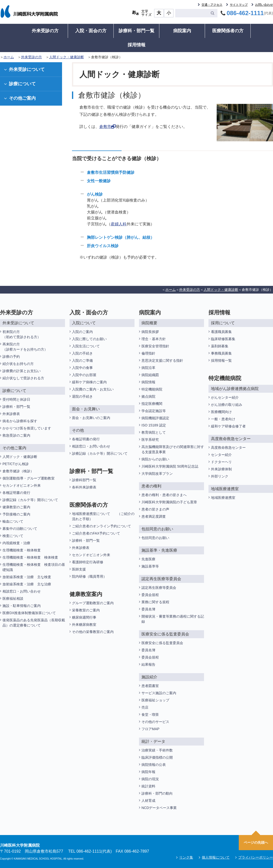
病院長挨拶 (150, 332)
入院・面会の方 (91, 31)
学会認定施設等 (154, 411)
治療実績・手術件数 (157, 750)
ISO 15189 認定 (154, 425)
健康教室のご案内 (16, 507)
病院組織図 (150, 375)
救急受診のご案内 (16, 435)
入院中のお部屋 (84, 375)
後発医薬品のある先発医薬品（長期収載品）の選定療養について (34, 623)
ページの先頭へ (256, 842)
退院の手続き (82, 396)
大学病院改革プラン (157, 474)
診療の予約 (11, 357)
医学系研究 (150, 440)
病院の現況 (150, 779)
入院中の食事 (82, 368)
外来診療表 (11, 414)
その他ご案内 (20, 98)
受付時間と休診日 (16, 399)
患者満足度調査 (154, 516)
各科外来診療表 (84, 487)
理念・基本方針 (154, 339)
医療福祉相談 (13, 599)
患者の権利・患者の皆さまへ (164, 495)
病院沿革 (148, 368)
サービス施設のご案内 (159, 693)
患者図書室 (150, 686)
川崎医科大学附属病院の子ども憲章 (169, 502)
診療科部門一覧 (84, 480)
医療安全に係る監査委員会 (162, 643)
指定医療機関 (152, 404)
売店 (145, 707)
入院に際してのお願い (89, 339)
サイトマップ (239, 5)
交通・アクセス (212, 5)
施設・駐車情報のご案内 (22, 606)
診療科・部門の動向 (157, 793)
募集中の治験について (20, 529)
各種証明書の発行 (16, 493)
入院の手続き (82, 353)
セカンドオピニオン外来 (22, 485)
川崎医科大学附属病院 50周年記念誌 (170, 466)
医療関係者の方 (228, 31)
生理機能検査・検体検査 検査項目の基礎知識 (34, 567)
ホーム (9, 57)
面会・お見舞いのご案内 (91, 418)
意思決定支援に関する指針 (162, 360)
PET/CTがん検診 (16, 464)
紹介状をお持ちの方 (18, 364)
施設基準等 (150, 566)
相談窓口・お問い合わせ (22, 591)
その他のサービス (155, 722)
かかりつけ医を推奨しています (27, 428)
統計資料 (148, 786)
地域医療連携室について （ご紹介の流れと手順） (103, 516)
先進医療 (148, 559)
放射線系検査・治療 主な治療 (27, 584)
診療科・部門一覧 (136, 31)
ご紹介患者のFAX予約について (96, 533)
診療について (20, 84)
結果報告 (148, 664)
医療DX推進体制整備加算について (29, 613)
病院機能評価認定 (155, 418)
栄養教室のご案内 (86, 610)
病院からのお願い (155, 459)
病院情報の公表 (154, 765)
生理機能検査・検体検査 (22, 550)
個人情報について (216, 857)
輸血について (13, 521)
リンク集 (186, 857)
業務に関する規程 (155, 602)
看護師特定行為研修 (88, 562)
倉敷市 (107, 127)
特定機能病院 (152, 389)
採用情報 (136, 45)
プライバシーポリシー (256, 857)
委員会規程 (150, 595)
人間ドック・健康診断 (67, 57)
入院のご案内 (82, 332)
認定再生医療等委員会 (159, 588)
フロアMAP (150, 729)
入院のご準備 (82, 360)
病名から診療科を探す (20, 421)
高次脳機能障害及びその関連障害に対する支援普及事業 (173, 449)
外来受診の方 (45, 31)
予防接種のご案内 (16, 514)
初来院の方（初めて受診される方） (22, 334)
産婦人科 (119, 224)
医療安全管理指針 (155, 346)
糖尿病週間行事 (84, 617)
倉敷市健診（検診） (18, 471)
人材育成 (148, 801)
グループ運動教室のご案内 (93, 603)
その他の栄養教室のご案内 (93, 632)
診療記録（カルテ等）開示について (30, 500)
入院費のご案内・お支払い (93, 389)
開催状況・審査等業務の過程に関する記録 (173, 619)
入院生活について (86, 346)
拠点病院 (148, 396)
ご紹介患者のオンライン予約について (102, 526)
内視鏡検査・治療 (16, 543)
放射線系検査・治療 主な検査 (27, 577)
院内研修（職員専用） (89, 576)
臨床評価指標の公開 (157, 757)
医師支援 (79, 569)
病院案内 (182, 31)
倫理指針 (148, 353)
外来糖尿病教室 (84, 625)
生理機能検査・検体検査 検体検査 (31, 557)
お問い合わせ (264, 5)
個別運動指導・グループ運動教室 (29, 478)
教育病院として (154, 432)
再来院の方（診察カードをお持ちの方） (25, 347)
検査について (13, 536)
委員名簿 (148, 609)
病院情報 (148, 382)
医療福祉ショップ (155, 700)
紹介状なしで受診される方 (23, 378)
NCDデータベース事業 (159, 808)
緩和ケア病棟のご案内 (89, 382)
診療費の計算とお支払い (22, 371)
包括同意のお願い (155, 538)
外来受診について (24, 69)
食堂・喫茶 (150, 715)
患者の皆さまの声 (155, 509)
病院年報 (148, 772)
